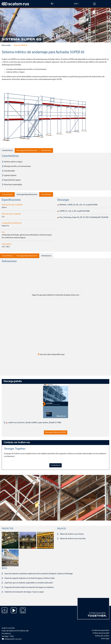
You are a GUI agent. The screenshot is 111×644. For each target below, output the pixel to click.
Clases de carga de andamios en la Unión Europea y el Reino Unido (30, 578)
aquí (63, 355)
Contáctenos (55, 465)
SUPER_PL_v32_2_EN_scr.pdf (73, 211)
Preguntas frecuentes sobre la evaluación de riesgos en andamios (29, 587)
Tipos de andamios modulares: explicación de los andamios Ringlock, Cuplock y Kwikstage (39, 574)
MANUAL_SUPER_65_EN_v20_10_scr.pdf (77, 205)
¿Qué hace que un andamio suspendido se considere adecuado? (29, 583)
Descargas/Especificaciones (27, 151)
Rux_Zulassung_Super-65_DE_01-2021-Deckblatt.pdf (83, 217)
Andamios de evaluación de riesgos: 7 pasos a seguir (24, 592)
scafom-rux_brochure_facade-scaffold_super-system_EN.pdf (30, 423)
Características (7, 151)
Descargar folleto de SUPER (56, 432)
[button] (4, 25)
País (76, 4)
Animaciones (46, 151)
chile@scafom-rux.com (12, 639)
